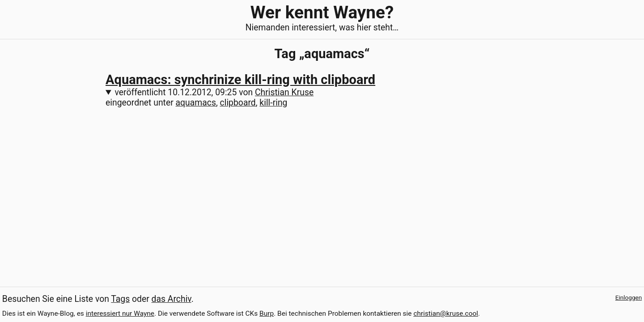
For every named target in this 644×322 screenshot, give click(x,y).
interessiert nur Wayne (120, 314)
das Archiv (172, 299)
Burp (267, 314)
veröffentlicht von (214, 92)
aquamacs (196, 103)
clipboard (238, 103)
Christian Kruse (284, 92)
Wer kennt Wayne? (322, 12)
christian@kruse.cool (446, 314)
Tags (120, 299)
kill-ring (273, 103)
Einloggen (629, 297)
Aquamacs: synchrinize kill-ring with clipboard (240, 80)
